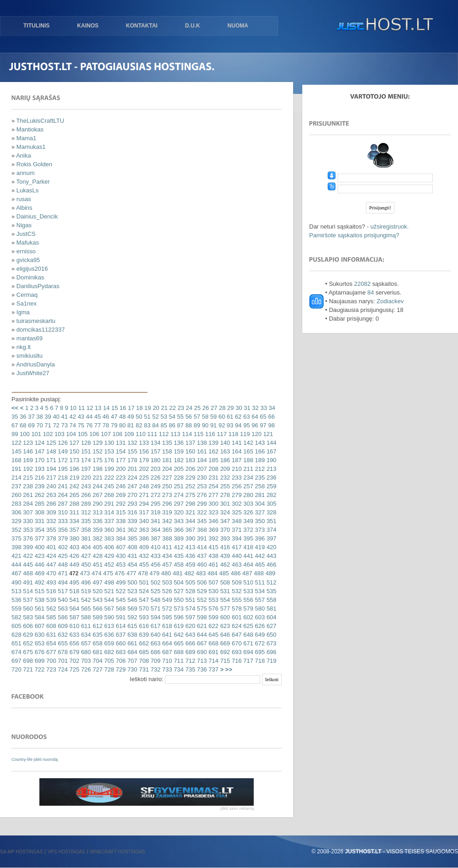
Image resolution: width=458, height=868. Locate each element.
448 (62, 565)
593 (143, 617)
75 (80, 425)
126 (62, 443)
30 (238, 408)
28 (221, 408)
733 (166, 669)
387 (155, 538)
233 (236, 478)
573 (178, 609)
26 (205, 408)
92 (221, 425)
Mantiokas (30, 129)
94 (238, 425)
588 (85, 617)
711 (178, 661)
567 (108, 609)
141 (236, 443)
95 (246, 425)
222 (108, 478)
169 (27, 460)
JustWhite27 (33, 373)
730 (132, 669)
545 (120, 600)
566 (97, 609)
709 (155, 661)
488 (258, 573)
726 (85, 669)
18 (139, 408)
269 (120, 495)
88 (188, 425)
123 (27, 443)
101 (35, 434)
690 (201, 652)
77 (97, 425)
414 (201, 547)
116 (209, 434)
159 (178, 451)
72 (55, 425)
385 (132, 538)
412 (178, 547)
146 (27, 451)
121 (267, 434)
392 (213, 538)
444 (16, 565)
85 (163, 425)
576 (213, 609)
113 (175, 434)
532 (236, 591)
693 (236, 652)
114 (186, 434)
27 (213, 408)
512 (270, 582)
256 (236, 486)
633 (74, 635)
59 (213, 417)
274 (178, 495)
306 (16, 512)
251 (178, 486)
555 (236, 600)
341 (155, 521)
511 (259, 582)
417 (236, 547)
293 (132, 504)
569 (132, 609)
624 (236, 626)
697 (16, 661)
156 (143, 451)
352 (16, 530)
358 (85, 530)
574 (189, 609)
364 (155, 530)
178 (132, 460)
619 (178, 626)
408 (132, 547)
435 (178, 556)
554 (224, 600)
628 (16, 635)
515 (39, 591)
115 (198, 434)
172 (62, 460)
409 (143, 547)
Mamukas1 (31, 147)
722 (39, 669)
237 (16, 486)
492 (39, 582)
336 (97, 521)
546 (132, 600)
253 (201, 486)
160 (189, 451)
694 (248, 652)
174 (85, 460)
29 (229, 408)
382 (97, 538)
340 (143, 521)
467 (16, 573)
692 (224, 652)
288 (74, 504)
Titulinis (36, 26)
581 (270, 609)
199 (108, 469)
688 (178, 652)
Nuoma (238, 26)
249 (155, 486)
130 (108, 443)
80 (121, 425)
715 (224, 661)
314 (108, 512)
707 (132, 661)
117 (221, 434)
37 (31, 417)
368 (201, 530)
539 (50, 600)
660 (120, 643)
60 (221, 417)
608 (50, 626)
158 (166, 451)
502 (155, 582)
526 (166, 591)
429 (108, 556)
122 (16, 443)
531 (224, 591)
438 (213, 556)
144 (270, 443)
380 (74, 538)
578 (236, 609)
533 (248, 591)
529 (201, 591)
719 (270, 661)
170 (39, 460)
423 (39, 556)
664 (166, 643)
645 (213, 635)
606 (27, 626)
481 (177, 573)
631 (50, 635)
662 (143, 643)
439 (224, 556)
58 (204, 417)
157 (155, 451)
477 (130, 573)
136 (178, 443)
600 (224, 617)
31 (246, 408)
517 (62, 591)
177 (120, 460)
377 (39, 538)
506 (201, 582)
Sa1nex (27, 303)
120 (256, 434)
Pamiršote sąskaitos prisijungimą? (354, 235)
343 (178, 521)
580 (259, 609)
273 (166, 495)
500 (132, 582)
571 (155, 609)
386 (143, 538)
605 (16, 626)
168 (16, 460)
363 (143, 530)
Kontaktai (142, 26)
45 (97, 417)
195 (62, 469)
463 (236, 565)
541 (74, 600)
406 (108, 547)
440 (236, 556)
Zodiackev (390, 301)
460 (201, 565)
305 (270, 504)
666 (189, 643)
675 (27, 652)
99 (15, 434)
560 (27, 609)
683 (120, 652)
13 (97, 408)
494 (62, 582)
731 (143, 669)
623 (224, 626)
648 (248, 635)
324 (224, 512)
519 (85, 591)
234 (248, 478)
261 (27, 495)
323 (213, 512)
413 (189, 547)
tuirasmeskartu (36, 321)
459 (189, 565)
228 (178, 478)
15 (114, 408)
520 (97, 591)
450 (85, 565)
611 (85, 626)
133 (143, 443)
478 (142, 573)
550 (178, 600)
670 (236, 643)
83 (147, 425)
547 (143, 600)
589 (97, 617)
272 (155, 495)
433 (155, 556)
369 (213, 530)
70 (39, 425)
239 (39, 486)
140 (224, 443)
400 (39, 547)
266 (85, 495)
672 (259, 643)
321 (189, 512)
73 (64, 425)
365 (166, 530)
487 (246, 573)
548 (155, 600)
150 (74, 451)
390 (189, 538)
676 (39, 652)
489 (270, 573)
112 (163, 434)
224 (132, 478)
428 (97, 556)
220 (85, 478)
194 (50, 469)
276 (201, 495)
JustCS (26, 234)
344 (189, 521)
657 (85, 643)
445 (27, 565)
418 (248, 547)
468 (27, 573)
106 (93, 434)
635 (97, 635)
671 (248, 643)
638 (132, 635)
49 (130, 417)
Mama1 (26, 138)
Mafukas (28, 243)
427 (85, 556)
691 (213, 652)
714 (213, 661)
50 (138, 417)
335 (85, 521)
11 (81, 408)
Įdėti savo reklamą (237, 808)
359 (97, 530)
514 (27, 591)
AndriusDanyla (35, 364)
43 (80, 417)
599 (213, 617)
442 (259, 556)
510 (248, 582)
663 (155, 643)
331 (39, 521)
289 (85, 504)
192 (27, 469)
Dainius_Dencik (37, 216)
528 (189, 591)
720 (16, 669)
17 (131, 408)
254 (213, 486)
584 (39, 617)
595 (166, 617)
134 (155, 443)
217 (50, 478)
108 (117, 434)
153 (108, 451)
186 (224, 460)
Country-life (23, 759)
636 (108, 635)
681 (97, 652)
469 (39, 573)
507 (213, 582)
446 (39, 565)
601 (236, 617)
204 (166, 469)
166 (259, 451)
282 (270, 495)
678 (62, 652)
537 (27, 600)
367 (189, 530)
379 (62, 538)
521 (108, 591)
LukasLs (27, 190)
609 (62, 626)
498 (108, 582)
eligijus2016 (32, 269)
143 (259, 443)
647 (236, 635)
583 (27, 617)
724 (62, 669)
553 (213, 600)
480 (165, 573)
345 (201, 521)
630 (39, 635)
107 (105, 434)
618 (166, 626)
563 (62, 609)
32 (255, 408)
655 (62, 643)
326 (248, 512)
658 (97, 643)
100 (24, 434)
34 (271, 408)
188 (248, 460)
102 (47, 434)
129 (97, 443)
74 (72, 425)
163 (224, 451)
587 (74, 617)
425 (62, 556)
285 (39, 504)
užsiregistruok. (390, 227)
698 (27, 661)
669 (224, 643)
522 (120, 591)
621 (201, 626)
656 (74, 643)
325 (236, 512)
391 (201, 538)
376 (27, 538)
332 (50, 521)
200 (120, 469)
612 (97, 626)
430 (120, 556)
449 (74, 565)
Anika (24, 156)
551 (189, 600)
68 (22, 425)
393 (224, 538)
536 (16, 600)
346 (213, 521)
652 (27, 643)
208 (213, 469)
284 (27, 504)
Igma (23, 312)
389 (178, 538)
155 (132, 451)
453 (120, 565)
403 (74, 547)
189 (259, 460)
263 (50, 495)
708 (143, 661)
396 (259, 538)
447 (50, 565)
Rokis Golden (34, 164)
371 (236, 530)
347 (224, 521)
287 (62, 504)
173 (74, 460)
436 (189, 556)
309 (50, 512)
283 (16, 504)
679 (74, 652)
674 (16, 652)
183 (189, 460)
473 (85, 573)
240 (50, 486)
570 (143, 609)
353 (27, 530)
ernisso (26, 251)
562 (50, 609)
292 (120, 504)
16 (122, 408)
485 (223, 573)
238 (27, 486)
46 (105, 417)
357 (74, 530)
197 (85, 469)
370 (224, 530)
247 (132, 486)
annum (26, 173)
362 (132, 530)
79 (113, 425)
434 (166, 556)
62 (238, 417)
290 (97, 504)
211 (248, 469)
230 (201, 478)
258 (259, 486)
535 (270, 591)
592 (132, 617)
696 (270, 652)
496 (85, 582)
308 (39, 512)
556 (248, 600)
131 (120, 443)
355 (50, 530)
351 (270, 521)
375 (16, 538)
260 (16, 495)
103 (58, 434)
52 (155, 417)
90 (204, 425)
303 (248, 504)
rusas (24, 199)
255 (224, 486)
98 (271, 425)
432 (143, 556)
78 (105, 425)
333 (62, 521)
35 (15, 417)
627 (270, 626)
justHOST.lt (382, 25)
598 (201, 617)
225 (143, 478)
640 (155, 635)
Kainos (88, 26)
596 (178, 617)
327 (259, 512)
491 (27, 582)
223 (120, 478)
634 (85, 635)
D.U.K (193, 26)
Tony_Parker (33, 182)
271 (143, 495)
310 (62, 512)
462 (224, 565)
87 (180, 425)
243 (85, 486)
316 (132, 512)
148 (50, 451)
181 (166, 460)
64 (254, 417)
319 (166, 512)
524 (143, 591)
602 (248, 617)
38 (39, 417)
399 (27, 547)
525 (155, 591)
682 (108, 652)
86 (171, 425)
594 (155, 617)
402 (62, 547)
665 (178, 643)
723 (50, 669)
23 (180, 408)
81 (130, 425)
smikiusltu (30, 356)
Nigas (24, 225)
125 (50, 443)
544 (108, 600)
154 (120, 451)
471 (62, 573)
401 (50, 547)
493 (50, 582)
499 (120, 582)
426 (74, 556)
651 (16, 643)
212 (259, 469)
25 (196, 408)
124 (39, 443)
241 (62, 486)
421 (16, 556)
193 (39, 469)
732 (155, 669)
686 (155, 652)
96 (254, 425)
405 (97, 547)
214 (16, 478)
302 (236, 504)
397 (270, 538)
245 (108, 486)
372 (248, 530)
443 (270, 556)
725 (74, 669)
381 (85, 538)
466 (270, 565)
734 (178, 669)
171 (50, 460)
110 (140, 434)
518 (74, 591)
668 (213, 643)
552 (201, 600)
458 (178, 565)
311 (74, 512)
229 (189, 478)
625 (248, 626)
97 (262, 425)
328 (270, 512)
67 (15, 425)
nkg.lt (24, 347)
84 (155, 425)
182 (178, 460)
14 (105, 408)
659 (108, 643)
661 (132, 643)
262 (39, 495)
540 (62, 600)
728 (108, 669)
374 (270, 530)
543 (97, 600)
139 (213, 443)
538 (39, 600)
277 (213, 495)
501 (143, 582)
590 (108, 617)
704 (97, 661)
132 (132, 443)
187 (236, 460)
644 (201, 635)
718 (259, 661)
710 (166, 661)
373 (259, 530)
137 (189, 443)
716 (236, 661)
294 (143, 504)
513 (16, 591)
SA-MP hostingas (21, 852)
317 (143, 512)
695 (259, 652)
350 (259, 521)
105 (82, 434)
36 (22, 417)
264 (62, 495)
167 (270, 451)
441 (248, 556)
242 (74, 486)
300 (213, 504)
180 (155, 460)
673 (270, 643)
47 (113, 417)
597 (189, 617)
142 (248, 443)
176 (108, 460)
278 (224, 495)
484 (211, 573)
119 (244, 434)
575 (201, 609)
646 (224, 635)
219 (74, 478)
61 (229, 417)
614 (120, 626)
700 (50, 661)
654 (50, 643)
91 (213, 425)
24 (188, 408)
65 (262, 417)
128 (85, 443)
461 (213, 565)
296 (166, 504)
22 (172, 408)
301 (224, 504)
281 (259, 495)
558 (270, 600)
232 (224, 478)
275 (189, 495)
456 (155, 565)
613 (108, 626)
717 (248, 661)
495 (74, 582)
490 (16, 582)
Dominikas (30, 277)
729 (120, 669)
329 (16, 521)
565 (85, 609)
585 (50, 617)
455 (143, 565)
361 (120, 530)
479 (154, 573)
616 (143, 626)
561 (39, 609)
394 (236, 538)
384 (120, 538)
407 (120, 547)
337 (108, 521)
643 (189, 635)
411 (166, 547)
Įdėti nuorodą (46, 759)
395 (248, 538)
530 (213, 591)
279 (236, 495)
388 (166, 538)
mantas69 (30, 338)
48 (121, 417)
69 (31, 425)
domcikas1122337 (41, 330)
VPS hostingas (66, 852)
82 (138, 425)
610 (74, 626)
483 (200, 573)
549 (166, 600)
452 (108, 565)
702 (74, 661)
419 (259, 547)
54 (171, 417)
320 (178, 512)
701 (62, 661)
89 (196, 425)
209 (224, 469)
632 (62, 635)
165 (248, 451)
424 (50, 556)
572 (166, 609)
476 (119, 573)
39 (47, 417)
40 (55, 417)
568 (120, 609)
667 (201, 643)
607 (39, 626)
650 (270, 635)
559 (16, 609)
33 (263, 408)
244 (97, 486)
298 (189, 504)
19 (147, 408)
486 (235, 573)
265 (74, 495)
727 (97, 669)
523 (132, 591)
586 (62, 617)
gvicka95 (28, 260)
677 (50, 652)
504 (178, 582)
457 (166, 565)
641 (166, 635)
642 (178, 635)
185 (213, 460)
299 (201, 504)
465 (259, 565)
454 (132, 565)
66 (271, 417)
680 (85, 652)
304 (259, 504)
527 (178, 591)
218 (62, 478)
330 (27, 521)
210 (236, 469)
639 (143, 635)
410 (155, 547)
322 (201, 512)
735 (189, 669)
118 (232, 434)
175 (97, 460)
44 (88, 417)
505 (189, 582)
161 (201, 451)
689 (189, 652)
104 (70, 434)
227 (166, 478)
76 (88, 425)
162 (213, 451)
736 (201, 669)
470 (50, 573)
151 (85, 451)
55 (180, 417)
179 (143, 460)
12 (89, 408)
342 (166, 521)
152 (97, 451)
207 (201, 469)
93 (229, 425)
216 (39, 478)
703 (85, 661)
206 (189, 469)
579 (248, 609)
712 (189, 661)
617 (155, 626)
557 (259, 600)
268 (108, 495)
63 (246, 417)
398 (16, 547)
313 (97, 512)
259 (270, 486)
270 (132, 495)
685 (143, 652)
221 (97, 478)
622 (213, 626)
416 (224, 547)
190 (270, 460)
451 (97, 565)
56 (188, 417)
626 (259, 626)
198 (97, 469)
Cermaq (27, 295)
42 (72, 417)
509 (236, 582)
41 (64, 417)
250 (166, 486)
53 (163, 417)
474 (95, 573)
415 (213, 547)
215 (27, 478)
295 (155, 504)
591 (120, 617)
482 (188, 573)
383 (108, 538)
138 (201, 443)
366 (178, 530)
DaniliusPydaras (38, 286)
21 (164, 408)
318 (155, 512)
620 (189, 626)
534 (259, 591)
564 (74, 609)
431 (132, 556)
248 (143, 486)
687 (166, 652)
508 (224, 582)
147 (39, 451)
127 (74, 443)
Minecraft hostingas (118, 852)
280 (248, 495)
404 (85, 547)
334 (74, 521)
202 (143, 469)
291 (108, 504)
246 (120, 486)
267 (97, 495)
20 (155, 408)
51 (147, 417)
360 (108, 530)
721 (27, 669)
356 (62, 530)
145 (16, 451)
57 (196, 417)
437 (201, 556)
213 (270, 469)
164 (236, 451)
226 (155, 478)
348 (236, 521)
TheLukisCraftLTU (41, 121)
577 (224, 609)
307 (27, 512)
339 (132, 521)
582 (16, 617)
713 (201, 661)
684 (132, 652)
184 (201, 460)
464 (248, 565)
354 (39, 530)
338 (120, 521)
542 (85, 600)
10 (72, 408)
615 (132, 626)
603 (259, 617)
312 (85, 512)
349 (248, 521)
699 (39, 661)
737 (213, 669)
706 (120, 661)
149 (62, 451)
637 (120, 635)
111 (151, 434)
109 (128, 434)
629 (27, 635)
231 (213, 478)
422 (27, 556)
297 (178, 504)
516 (50, 591)
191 (16, 469)
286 (50, 504)
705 (108, 661)
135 (166, 443)
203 (155, 469)
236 (270, 478)
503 (166, 582)
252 (189, 486)
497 (97, 582)
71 (47, 425)
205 (178, 469)
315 (120, 512)
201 (132, 469)
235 (259, 478)
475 (107, 573)
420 (270, 547)
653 (39, 643)
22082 (362, 284)
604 (270, 617)
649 (259, 635)
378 (50, 538)
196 (74, 469)
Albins (24, 208)
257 (248, 486)
